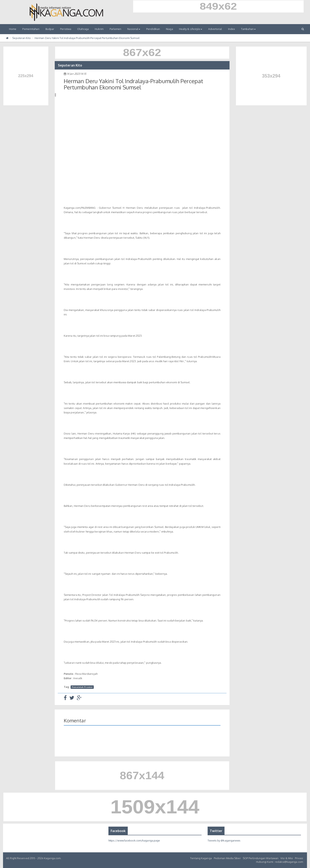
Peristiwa (66, 29)
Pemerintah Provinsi (82, 687)
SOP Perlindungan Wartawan (261, 858)
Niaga (169, 29)
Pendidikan (153, 29)
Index (232, 29)
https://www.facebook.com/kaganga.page (134, 840)
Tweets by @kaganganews (224, 840)
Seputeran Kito (21, 38)
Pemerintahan (31, 29)
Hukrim (99, 29)
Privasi (299, 858)
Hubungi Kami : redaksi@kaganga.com (280, 862)
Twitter (216, 831)
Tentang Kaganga (201, 858)
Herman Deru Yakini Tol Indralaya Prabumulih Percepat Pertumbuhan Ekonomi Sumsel (87, 38)
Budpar (50, 29)
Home (13, 29)
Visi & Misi (287, 858)
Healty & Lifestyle (191, 29)
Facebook (118, 831)
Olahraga (83, 29)
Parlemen (116, 29)
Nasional (134, 29)
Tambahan (248, 29)
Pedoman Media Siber (227, 858)
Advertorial (215, 29)
